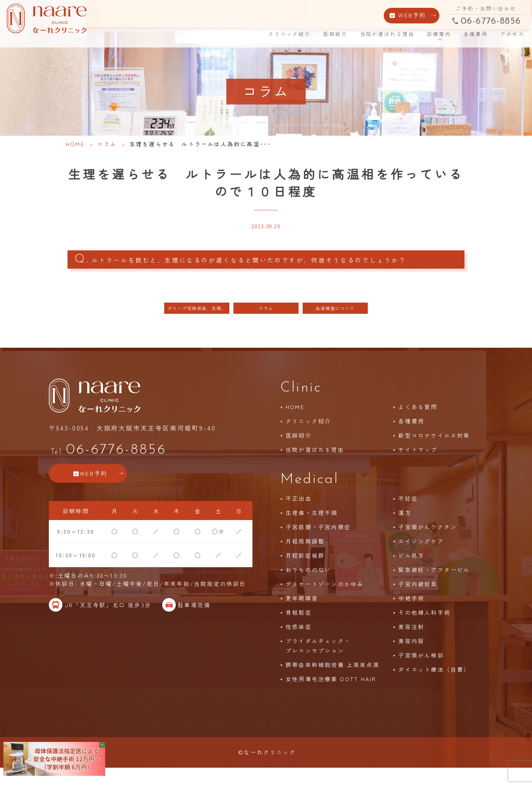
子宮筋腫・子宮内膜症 (318, 543)
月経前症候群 (305, 571)
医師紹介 (327, 37)
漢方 (405, 529)
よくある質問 (418, 423)
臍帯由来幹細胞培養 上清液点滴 (332, 680)
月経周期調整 (305, 557)
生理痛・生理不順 (312, 529)
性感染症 (299, 643)
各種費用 (467, 37)
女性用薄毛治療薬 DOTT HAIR (331, 695)
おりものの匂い (308, 586)
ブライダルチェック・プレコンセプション (318, 662)
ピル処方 (411, 571)
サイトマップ (418, 465)
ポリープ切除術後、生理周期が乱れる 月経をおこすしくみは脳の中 (198, 324)
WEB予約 (400, 16)
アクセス (503, 37)
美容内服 (411, 657)
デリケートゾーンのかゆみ (325, 600)
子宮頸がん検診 (421, 671)
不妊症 (408, 514)
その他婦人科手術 (424, 628)
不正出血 (299, 514)
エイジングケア (421, 557)
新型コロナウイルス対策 (434, 451)
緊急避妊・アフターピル (434, 586)
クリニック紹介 (281, 37)
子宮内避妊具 (418, 600)
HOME (243, 37)
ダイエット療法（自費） (434, 685)
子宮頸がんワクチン (428, 543)
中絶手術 (411, 614)
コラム (107, 144)
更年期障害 (302, 614)
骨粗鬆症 (299, 628)
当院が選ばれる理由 (378, 37)
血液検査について (335, 324)
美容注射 (411, 643)
